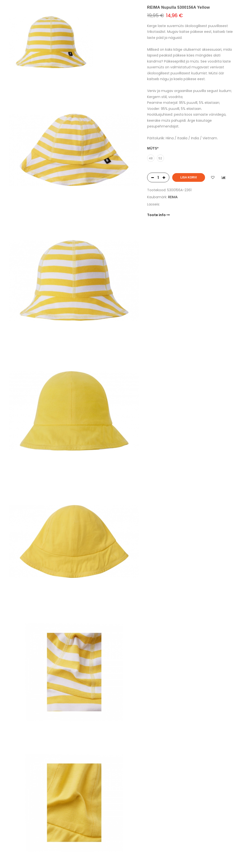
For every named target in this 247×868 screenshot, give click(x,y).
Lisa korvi (189, 177)
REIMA (173, 197)
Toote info (158, 215)
